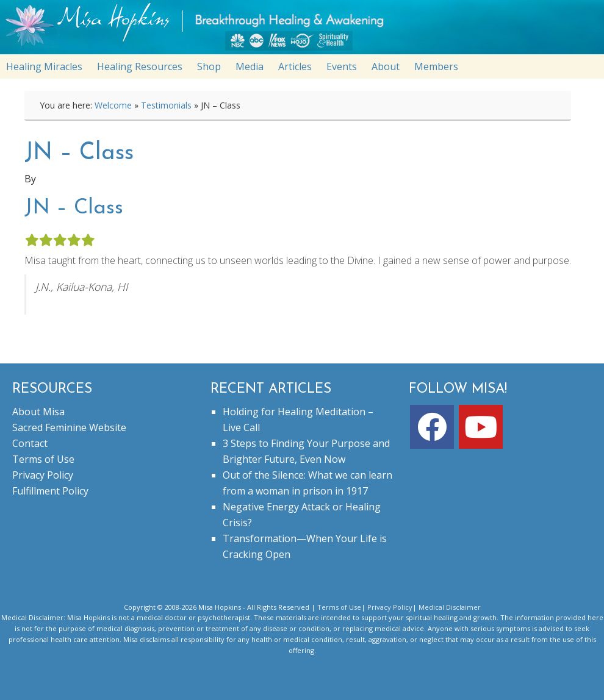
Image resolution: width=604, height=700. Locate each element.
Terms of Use (43, 459)
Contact (30, 443)
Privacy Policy (43, 475)
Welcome (113, 105)
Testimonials (166, 105)
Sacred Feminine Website (69, 427)
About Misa (38, 412)
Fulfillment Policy (50, 491)
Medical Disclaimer (450, 607)
